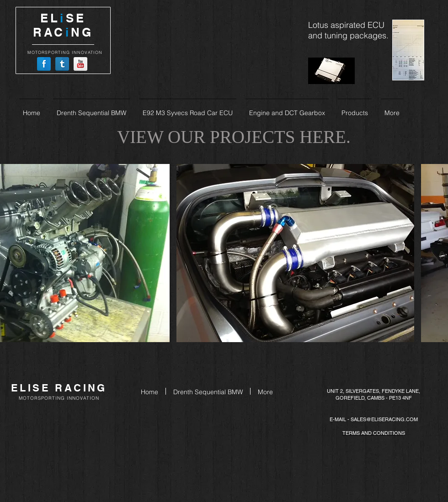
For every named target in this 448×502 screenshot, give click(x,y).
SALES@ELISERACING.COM (384, 419)
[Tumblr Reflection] (62, 64)
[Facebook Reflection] (44, 64)
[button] (295, 253)
